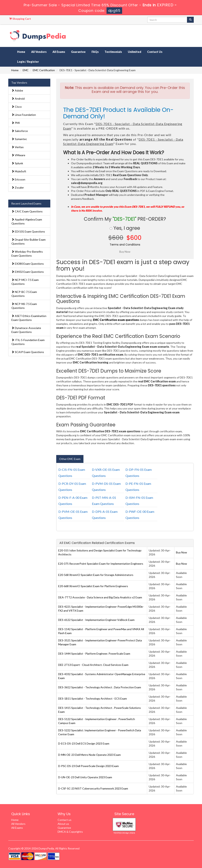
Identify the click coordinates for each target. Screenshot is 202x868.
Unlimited (135, 52)
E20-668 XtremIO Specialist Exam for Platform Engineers (93, 586)
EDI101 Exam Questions (28, 231)
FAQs (95, 52)
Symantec (19, 139)
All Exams (59, 52)
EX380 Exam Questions (28, 264)
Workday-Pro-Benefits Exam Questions (27, 254)
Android (18, 99)
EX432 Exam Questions (28, 272)
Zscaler (18, 187)
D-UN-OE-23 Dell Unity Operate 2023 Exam (85, 777)
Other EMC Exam (70, 459)
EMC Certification (44, 70)
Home (21, 52)
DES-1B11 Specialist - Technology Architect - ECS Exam (93, 698)
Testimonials (113, 52)
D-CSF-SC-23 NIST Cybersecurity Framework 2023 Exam (93, 788)
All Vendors (39, 52)
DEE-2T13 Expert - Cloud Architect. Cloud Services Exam (93, 665)
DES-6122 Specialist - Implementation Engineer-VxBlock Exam (96, 620)
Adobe (17, 90)
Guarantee (78, 52)
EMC (26, 70)
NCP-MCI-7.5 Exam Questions (25, 282)
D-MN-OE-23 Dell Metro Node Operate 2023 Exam (89, 755)
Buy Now (181, 552)
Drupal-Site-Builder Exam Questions (29, 242)
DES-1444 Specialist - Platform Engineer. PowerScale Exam (94, 654)
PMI (16, 123)
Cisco (17, 107)
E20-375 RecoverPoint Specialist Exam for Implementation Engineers (101, 564)
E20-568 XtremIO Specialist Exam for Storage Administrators (96, 575)
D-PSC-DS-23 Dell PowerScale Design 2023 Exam (88, 766)
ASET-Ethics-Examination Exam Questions (29, 318)
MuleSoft (19, 171)
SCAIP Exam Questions (28, 352)
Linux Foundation (24, 115)
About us (63, 824)
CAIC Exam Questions (27, 211)
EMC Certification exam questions (116, 320)
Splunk (17, 163)
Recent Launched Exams (26, 203)
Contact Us (155, 52)
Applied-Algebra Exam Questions (27, 221)
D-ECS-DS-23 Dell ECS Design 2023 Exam (84, 743)
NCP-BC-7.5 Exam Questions (24, 294)
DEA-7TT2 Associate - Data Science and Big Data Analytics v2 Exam (100, 597)
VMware (18, 155)
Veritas (18, 147)
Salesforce (20, 131)
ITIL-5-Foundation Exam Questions (28, 342)
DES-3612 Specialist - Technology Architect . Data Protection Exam (100, 687)
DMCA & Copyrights (70, 832)
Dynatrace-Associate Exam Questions (26, 330)
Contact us (65, 820)
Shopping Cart (20, 19)
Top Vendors (19, 83)
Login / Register (28, 62)
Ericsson (18, 179)
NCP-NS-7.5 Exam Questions (24, 306)
